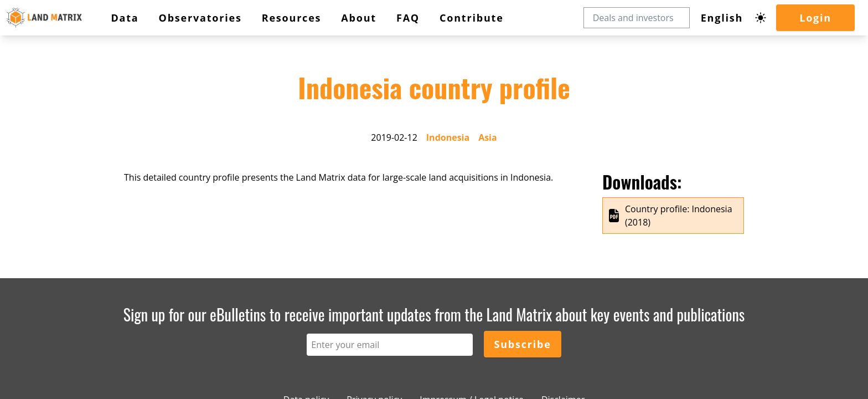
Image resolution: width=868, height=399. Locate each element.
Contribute (472, 18)
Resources (292, 18)
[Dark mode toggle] (761, 18)
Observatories (200, 18)
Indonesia (448, 137)
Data (125, 18)
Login (815, 18)
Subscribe (522, 344)
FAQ (408, 18)
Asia (488, 137)
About (359, 18)
